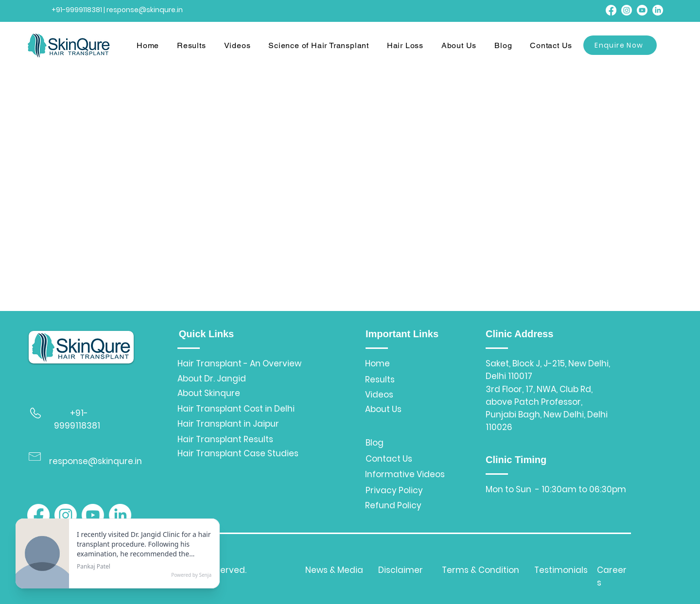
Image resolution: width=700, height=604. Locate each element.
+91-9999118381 (77, 10)
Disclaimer (401, 570)
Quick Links (206, 334)
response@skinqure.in (96, 461)
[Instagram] (627, 10)
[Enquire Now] (620, 45)
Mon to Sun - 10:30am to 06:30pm (556, 489)
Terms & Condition (481, 570)
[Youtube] (642, 10)
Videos (379, 395)
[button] (194, 46)
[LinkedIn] (658, 10)
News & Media (334, 570)
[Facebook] (611, 10)
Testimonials (561, 570)
